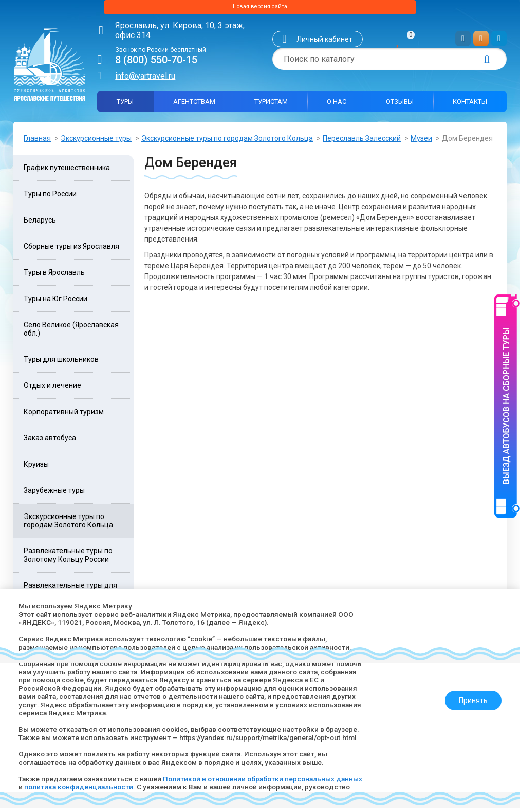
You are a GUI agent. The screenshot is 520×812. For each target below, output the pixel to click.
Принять (469, 696)
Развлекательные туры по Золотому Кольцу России (68, 559)
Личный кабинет (324, 43)
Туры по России (50, 197)
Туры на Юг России (55, 302)
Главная (37, 141)
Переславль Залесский (362, 141)
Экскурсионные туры (96, 141)
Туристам (271, 105)
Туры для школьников (61, 363)
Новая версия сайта (260, 9)
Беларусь (40, 224)
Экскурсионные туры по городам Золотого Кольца (227, 141)
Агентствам (194, 105)
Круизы (36, 468)
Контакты (470, 105)
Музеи (421, 141)
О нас (337, 105)
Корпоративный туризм (64, 415)
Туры (125, 105)
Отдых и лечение (52, 389)
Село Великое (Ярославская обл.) (71, 333)
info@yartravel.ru (145, 79)
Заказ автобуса (50, 441)
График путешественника (67, 171)
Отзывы (400, 105)
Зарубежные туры (54, 494)
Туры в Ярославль (54, 276)
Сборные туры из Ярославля (71, 250)
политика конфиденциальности (109, 787)
